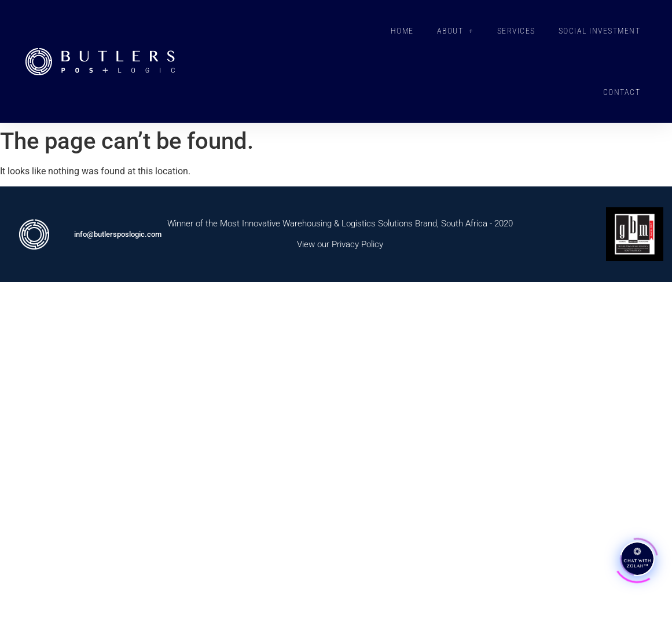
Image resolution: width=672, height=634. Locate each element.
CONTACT (622, 92)
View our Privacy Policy (340, 244)
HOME (402, 31)
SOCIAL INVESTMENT (600, 31)
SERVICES (516, 31)
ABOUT (456, 31)
